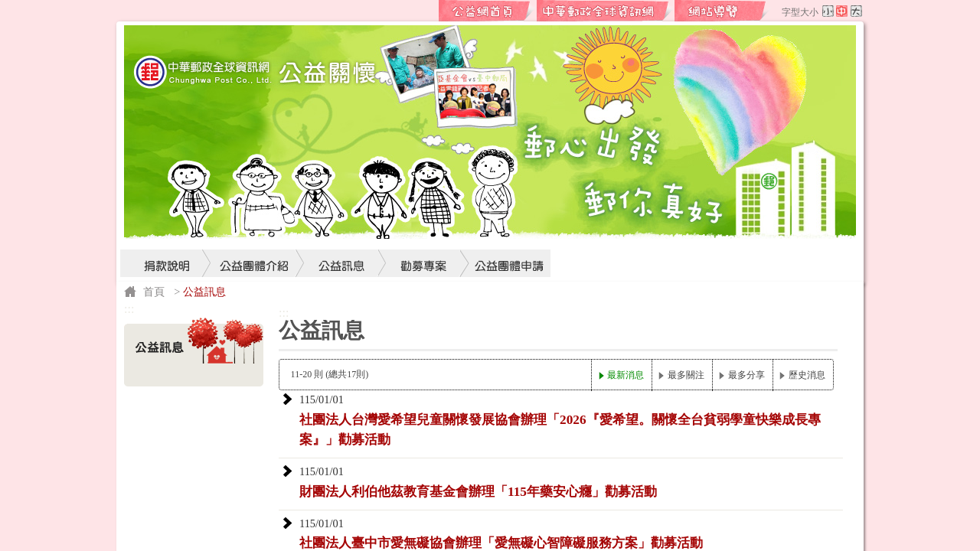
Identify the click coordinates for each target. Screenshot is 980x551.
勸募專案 (424, 234)
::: (426, 11)
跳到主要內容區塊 (8, 8)
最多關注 (686, 375)
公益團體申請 (505, 234)
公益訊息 (342, 234)
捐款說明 (166, 234)
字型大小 (800, 12)
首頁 (154, 292)
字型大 (856, 11)
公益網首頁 (487, 11)
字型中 (842, 11)
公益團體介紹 (255, 234)
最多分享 (746, 375)
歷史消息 (807, 375)
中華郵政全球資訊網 (605, 11)
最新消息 (626, 375)
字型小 (828, 11)
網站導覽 (723, 11)
